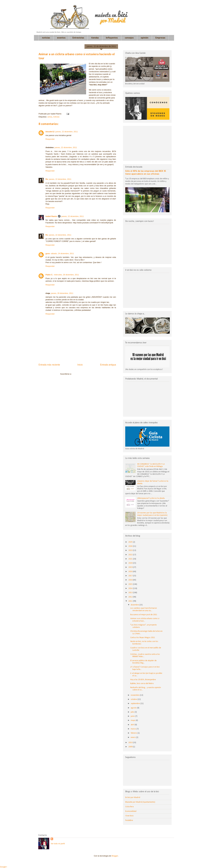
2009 (131, 747)
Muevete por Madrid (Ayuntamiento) (140, 802)
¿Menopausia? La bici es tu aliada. (151, 498)
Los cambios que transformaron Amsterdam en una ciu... (144, 609)
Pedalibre (129, 820)
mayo (133, 720)
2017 (131, 576)
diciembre (135, 605)
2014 (131, 588)
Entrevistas (78, 38)
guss (48, 253)
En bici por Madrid (133, 797)
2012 (131, 597)
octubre (134, 699)
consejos (129, 38)
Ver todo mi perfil (58, 844)
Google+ (4, 867)
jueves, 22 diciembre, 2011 (67, 132)
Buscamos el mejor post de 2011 (144, 615)
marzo (134, 729)
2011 (131, 601)
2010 (131, 743)
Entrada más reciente (49, 365)
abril (133, 725)
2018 (131, 572)
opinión (145, 38)
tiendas (95, 38)
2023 (131, 550)
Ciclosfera (129, 807)
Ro (47, 179)
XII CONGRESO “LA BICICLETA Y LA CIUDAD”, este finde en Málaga (151, 465)
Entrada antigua (108, 365)
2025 (131, 542)
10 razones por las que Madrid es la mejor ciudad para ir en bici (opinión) (152, 514)
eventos (61, 38)
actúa (50, 117)
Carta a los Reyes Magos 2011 (143, 638)
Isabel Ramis (51, 216)
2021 (131, 559)
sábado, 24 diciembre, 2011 (62, 253)
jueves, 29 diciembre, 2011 (62, 293)
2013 (131, 593)
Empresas (160, 38)
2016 (131, 580)
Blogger (115, 856)
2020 (131, 563)
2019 (131, 567)
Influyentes (112, 38)
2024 (131, 546)
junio (133, 716)
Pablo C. (49, 275)
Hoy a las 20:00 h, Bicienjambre (143, 680)
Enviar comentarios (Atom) (83, 374)
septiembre (136, 704)
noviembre (135, 695)
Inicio (80, 365)
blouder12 (50, 132)
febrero (134, 733)
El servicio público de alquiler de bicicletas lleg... (143, 662)
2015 (131, 584)
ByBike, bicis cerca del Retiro (142, 684)
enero (133, 737)
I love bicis (129, 816)
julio (133, 712)
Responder (50, 139)
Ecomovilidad (131, 811)
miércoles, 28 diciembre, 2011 (66, 275)
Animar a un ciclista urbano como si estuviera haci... (145, 620)
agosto (134, 708)
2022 (131, 555)
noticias (46, 38)
